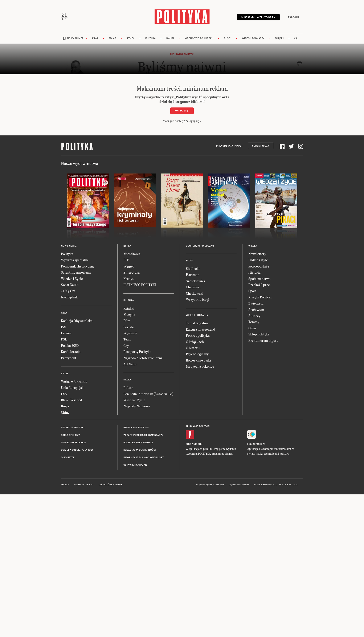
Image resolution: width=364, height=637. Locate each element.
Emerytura (132, 272)
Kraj (95, 38)
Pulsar (128, 387)
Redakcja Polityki (73, 427)
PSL (64, 339)
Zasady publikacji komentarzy (144, 435)
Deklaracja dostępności (140, 450)
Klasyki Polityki (260, 297)
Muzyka (129, 314)
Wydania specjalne (75, 260)
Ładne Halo (219, 484)
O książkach (195, 341)
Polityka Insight (84, 484)
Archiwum (256, 309)
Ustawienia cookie (135, 465)
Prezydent (69, 357)
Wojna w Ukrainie (74, 381)
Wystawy (130, 333)
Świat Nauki (70, 284)
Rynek (131, 38)
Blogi (228, 38)
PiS (64, 326)
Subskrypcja (261, 146)
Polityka (67, 254)
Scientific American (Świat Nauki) (148, 393)
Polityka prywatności (138, 442)
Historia (254, 272)
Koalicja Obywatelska (77, 320)
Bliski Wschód (71, 400)
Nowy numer (75, 38)
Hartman (193, 274)
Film (127, 320)
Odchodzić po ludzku (199, 38)
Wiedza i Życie (72, 278)
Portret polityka (198, 335)
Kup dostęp (182, 111)
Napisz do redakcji (73, 442)
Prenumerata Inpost (229, 146)
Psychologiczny (197, 354)
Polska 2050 (70, 345)
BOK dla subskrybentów (77, 450)
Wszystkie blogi (198, 299)
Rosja (65, 406)
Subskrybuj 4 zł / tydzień (259, 17)
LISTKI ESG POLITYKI (140, 284)
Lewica (66, 333)
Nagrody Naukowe (137, 406)
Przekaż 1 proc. (259, 284)
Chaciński (193, 287)
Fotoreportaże (259, 266)
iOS (188, 444)
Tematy (254, 321)
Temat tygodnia (197, 323)
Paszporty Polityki (137, 351)
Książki (129, 308)
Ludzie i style (258, 260)
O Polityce (68, 457)
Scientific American (76, 272)
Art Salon (130, 364)
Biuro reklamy (71, 435)
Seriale (129, 326)
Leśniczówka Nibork (111, 484)
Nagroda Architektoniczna (143, 357)
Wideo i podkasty (253, 38)
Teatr (127, 339)
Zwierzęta (256, 303)
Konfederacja (71, 351)
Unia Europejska (73, 387)
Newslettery (257, 254)
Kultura (151, 38)
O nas (252, 328)
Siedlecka (193, 268)
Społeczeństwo (259, 278)
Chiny (65, 412)
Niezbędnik (69, 297)
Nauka (170, 38)
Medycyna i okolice (200, 366)
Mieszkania (132, 254)
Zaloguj (294, 17)
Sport (252, 291)
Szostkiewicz (196, 280)
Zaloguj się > (193, 120)
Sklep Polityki (259, 334)
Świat (112, 38)
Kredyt (128, 278)
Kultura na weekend (201, 329)
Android (197, 444)
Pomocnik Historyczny (78, 266)
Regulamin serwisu (136, 427)
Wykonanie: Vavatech (239, 484)
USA (64, 393)
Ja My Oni (68, 291)
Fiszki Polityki (257, 444)
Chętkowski (195, 293)
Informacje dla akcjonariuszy (144, 457)
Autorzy (254, 315)
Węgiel (129, 266)
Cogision (208, 484)
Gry (126, 345)
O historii (193, 348)
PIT (126, 260)
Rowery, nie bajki (199, 360)
